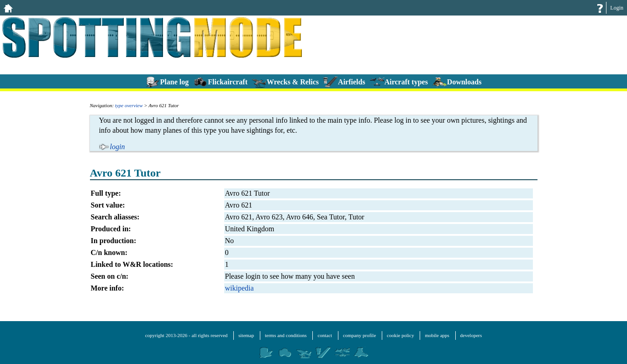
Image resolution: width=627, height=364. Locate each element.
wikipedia (240, 288)
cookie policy (400, 335)
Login (617, 8)
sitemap (246, 335)
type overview (129, 105)
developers (471, 335)
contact (325, 335)
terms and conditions (286, 335)
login (118, 147)
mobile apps (437, 335)
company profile (359, 335)
